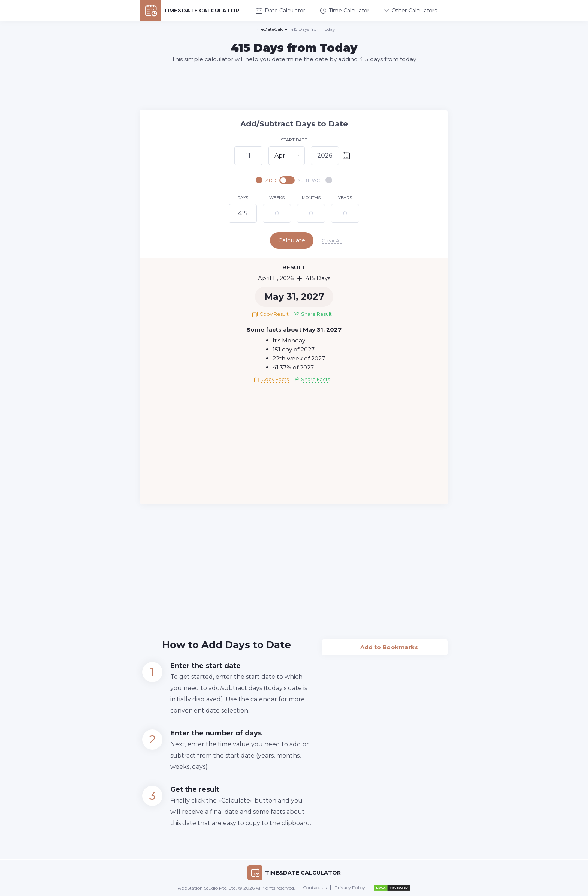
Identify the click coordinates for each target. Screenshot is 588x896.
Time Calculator (345, 11)
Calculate (293, 240)
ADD (266, 180)
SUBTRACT (315, 180)
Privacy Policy (350, 888)
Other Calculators (411, 11)
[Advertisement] (294, 86)
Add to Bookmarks (385, 645)
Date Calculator (281, 11)
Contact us (315, 888)
